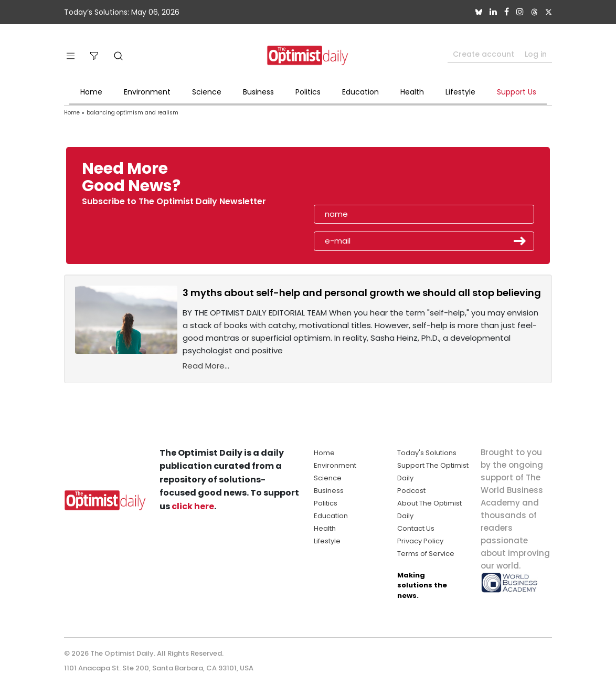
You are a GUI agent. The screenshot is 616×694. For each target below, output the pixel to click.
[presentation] (375, 181)
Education (360, 92)
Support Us (517, 92)
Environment (147, 92)
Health (412, 92)
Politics (308, 92)
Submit (520, 241)
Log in (536, 54)
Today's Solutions (427, 453)
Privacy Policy (420, 541)
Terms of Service (426, 554)
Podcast (411, 491)
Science (207, 92)
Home (91, 92)
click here (193, 506)
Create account (484, 54)
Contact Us (416, 528)
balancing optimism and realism (132, 113)
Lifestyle (460, 92)
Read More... (206, 366)
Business (258, 92)
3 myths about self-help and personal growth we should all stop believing (362, 293)
